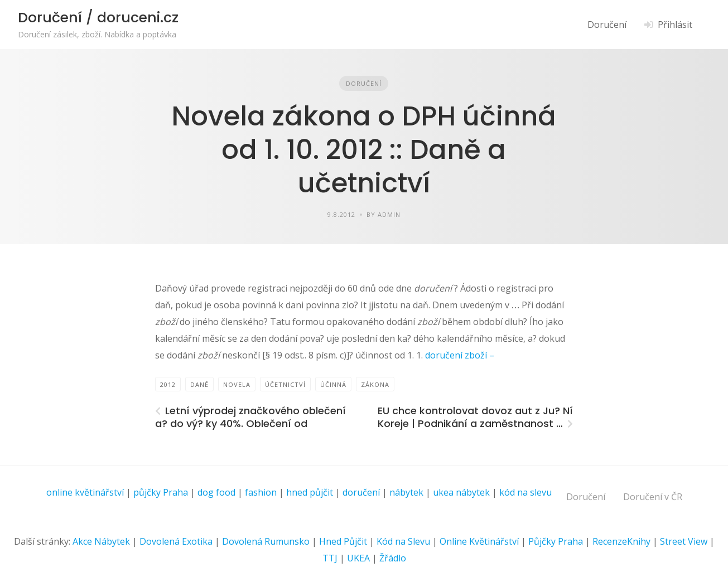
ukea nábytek (461, 492)
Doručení (607, 25)
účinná (333, 384)
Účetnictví (285, 384)
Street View (684, 541)
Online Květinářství (479, 541)
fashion (261, 492)
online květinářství (85, 492)
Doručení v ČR (653, 497)
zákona (375, 384)
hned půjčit (310, 492)
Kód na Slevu (403, 541)
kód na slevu (525, 492)
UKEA (358, 558)
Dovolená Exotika (176, 541)
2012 (168, 384)
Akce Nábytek (101, 541)
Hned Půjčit (343, 541)
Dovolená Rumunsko (266, 541)
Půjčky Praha (556, 541)
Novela (237, 384)
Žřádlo (393, 558)
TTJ (330, 558)
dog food (216, 492)
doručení (361, 492)
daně (199, 384)
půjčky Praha (161, 492)
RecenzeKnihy (621, 541)
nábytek (406, 492)
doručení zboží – (459, 355)
